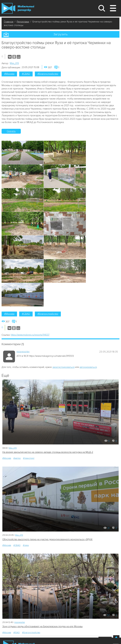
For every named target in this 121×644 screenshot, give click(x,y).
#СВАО (26, 74)
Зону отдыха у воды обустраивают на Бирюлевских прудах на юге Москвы (42, 626)
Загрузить (60, 34)
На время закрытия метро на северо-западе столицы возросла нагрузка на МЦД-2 (48, 452)
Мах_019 (14, 63)
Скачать (11, 131)
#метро (17, 458)
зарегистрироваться (63, 367)
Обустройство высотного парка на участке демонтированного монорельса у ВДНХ (47, 539)
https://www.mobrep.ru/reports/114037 (30, 335)
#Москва (9, 74)
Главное (9, 22)
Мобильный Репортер (18, 8)
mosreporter (23, 352)
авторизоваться (88, 367)
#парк (26, 545)
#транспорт (29, 458)
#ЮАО (17, 632)
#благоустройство (48, 74)
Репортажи (23, 22)
